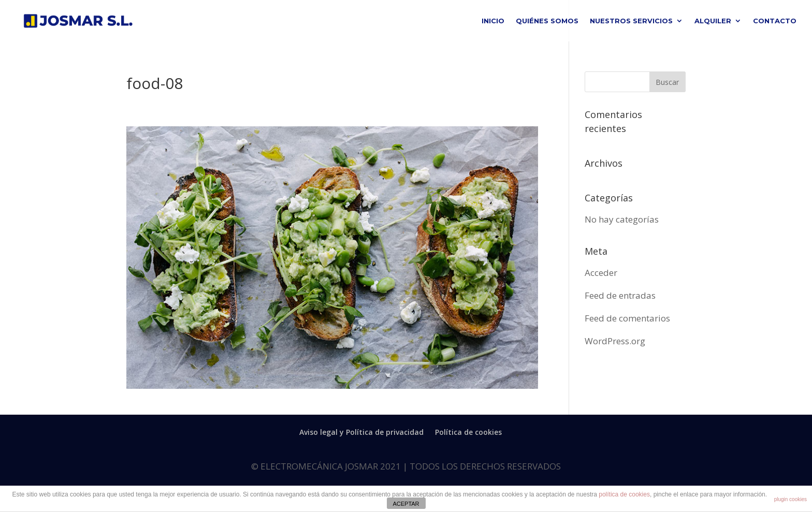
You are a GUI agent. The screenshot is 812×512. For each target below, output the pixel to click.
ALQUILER (713, 21)
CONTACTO (775, 21)
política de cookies (624, 494)
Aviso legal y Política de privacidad (361, 432)
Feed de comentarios (627, 318)
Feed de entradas (620, 295)
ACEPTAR (406, 504)
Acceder (601, 273)
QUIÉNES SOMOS (547, 21)
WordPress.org (615, 341)
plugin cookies (791, 499)
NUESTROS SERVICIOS (631, 21)
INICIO (493, 21)
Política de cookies (468, 432)
